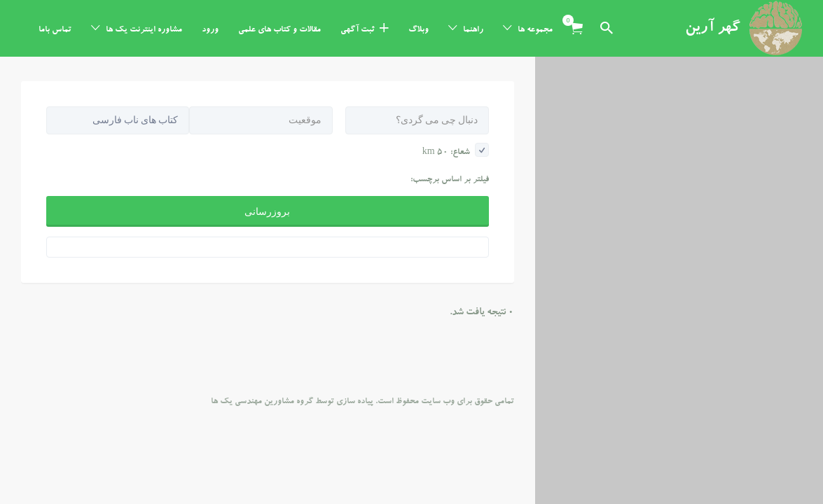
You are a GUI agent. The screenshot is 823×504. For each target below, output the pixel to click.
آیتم (572, 20)
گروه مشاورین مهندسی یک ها (262, 345)
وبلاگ (419, 30)
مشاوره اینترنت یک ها (144, 30)
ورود (210, 30)
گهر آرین (713, 29)
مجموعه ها (535, 30)
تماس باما (55, 30)
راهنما (473, 30)
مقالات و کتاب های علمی (279, 30)
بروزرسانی (267, 155)
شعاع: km (456, 96)
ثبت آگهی (358, 30)
